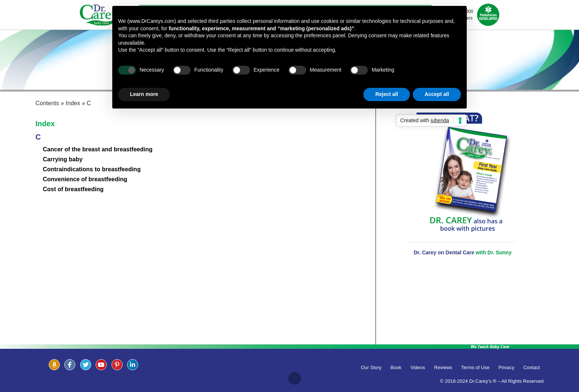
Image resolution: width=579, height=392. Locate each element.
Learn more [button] (144, 94)
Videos (418, 367)
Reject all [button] (386, 94)
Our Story (371, 367)
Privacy (506, 367)
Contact (532, 367)
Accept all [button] (437, 94)
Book (396, 367)
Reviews (443, 367)
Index (45, 124)
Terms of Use (475, 367)
